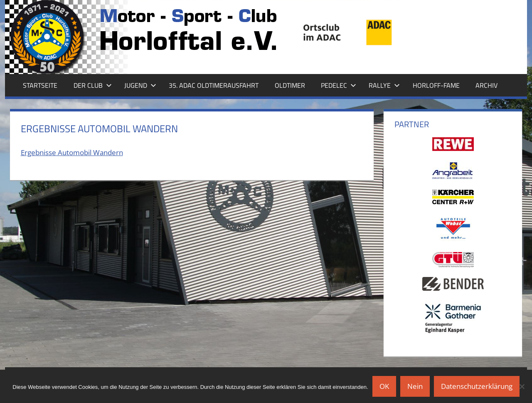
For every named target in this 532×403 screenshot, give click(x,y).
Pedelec (339, 85)
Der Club (93, 85)
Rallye (384, 85)
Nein (415, 386)
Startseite (40, 85)
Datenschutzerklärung (477, 386)
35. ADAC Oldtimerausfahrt (214, 85)
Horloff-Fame (436, 85)
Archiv (486, 85)
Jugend (140, 85)
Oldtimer (290, 85)
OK (384, 386)
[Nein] (522, 386)
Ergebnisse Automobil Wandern (72, 152)
